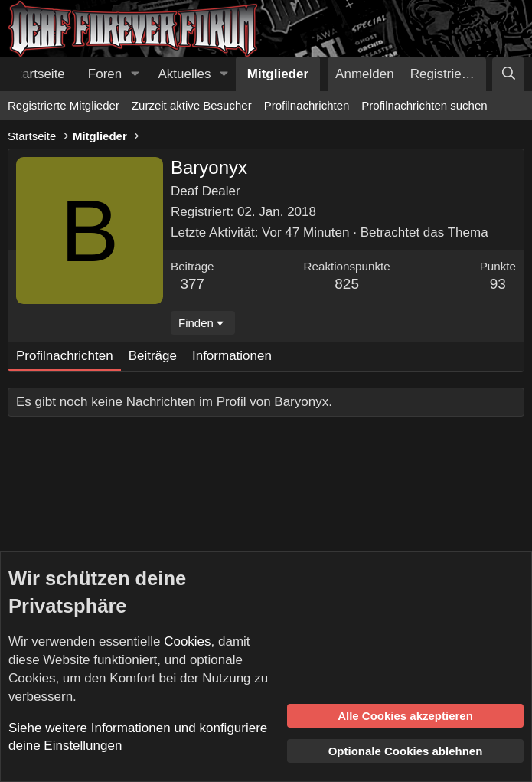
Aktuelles (185, 74)
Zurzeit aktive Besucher (192, 105)
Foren (105, 74)
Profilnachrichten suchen (424, 105)
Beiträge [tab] (153, 356)
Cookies (187, 641)
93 (498, 284)
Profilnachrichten (307, 105)
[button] (135, 74)
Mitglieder (278, 74)
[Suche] (508, 74)
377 (192, 284)
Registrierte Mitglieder (64, 105)
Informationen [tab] (232, 356)
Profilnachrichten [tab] (65, 356)
